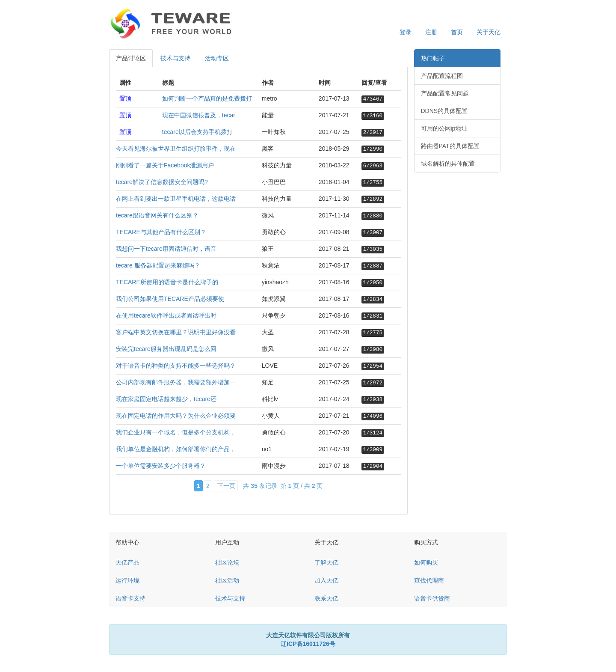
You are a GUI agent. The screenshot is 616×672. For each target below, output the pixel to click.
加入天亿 (326, 580)
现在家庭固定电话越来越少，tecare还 (166, 399)
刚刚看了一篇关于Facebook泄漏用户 (165, 165)
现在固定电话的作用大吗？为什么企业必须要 (176, 416)
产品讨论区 (131, 58)
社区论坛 (227, 562)
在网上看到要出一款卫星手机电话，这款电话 (176, 199)
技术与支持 (175, 58)
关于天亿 (489, 32)
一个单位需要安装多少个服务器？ (161, 466)
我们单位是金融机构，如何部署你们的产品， (176, 449)
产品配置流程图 (442, 76)
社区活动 (227, 580)
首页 (457, 32)
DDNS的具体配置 (444, 111)
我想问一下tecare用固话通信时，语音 (166, 249)
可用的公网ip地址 (444, 128)
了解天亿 (326, 562)
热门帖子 (433, 58)
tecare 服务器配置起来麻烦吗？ (158, 265)
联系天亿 (326, 598)
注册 (431, 32)
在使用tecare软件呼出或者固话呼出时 (166, 315)
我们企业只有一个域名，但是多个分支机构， (176, 432)
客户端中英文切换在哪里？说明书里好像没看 (176, 332)
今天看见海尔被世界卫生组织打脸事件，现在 (176, 149)
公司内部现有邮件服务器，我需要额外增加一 (176, 382)
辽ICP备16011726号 (308, 644)
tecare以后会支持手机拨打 (197, 132)
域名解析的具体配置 (448, 164)
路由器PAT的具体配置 (450, 146)
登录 (406, 32)
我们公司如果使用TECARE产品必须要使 (170, 299)
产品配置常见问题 (445, 93)
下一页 (226, 486)
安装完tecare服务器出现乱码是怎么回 (166, 349)
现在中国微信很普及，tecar (199, 115)
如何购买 (426, 562)
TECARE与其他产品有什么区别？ (161, 232)
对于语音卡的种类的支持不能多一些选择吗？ (176, 366)
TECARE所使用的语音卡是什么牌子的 (167, 282)
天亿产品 (127, 562)
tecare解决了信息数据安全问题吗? (162, 182)
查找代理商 (429, 580)
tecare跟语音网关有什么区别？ (157, 215)
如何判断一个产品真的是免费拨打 (207, 98)
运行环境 (127, 580)
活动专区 (217, 58)
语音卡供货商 (432, 598)
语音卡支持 (130, 598)
